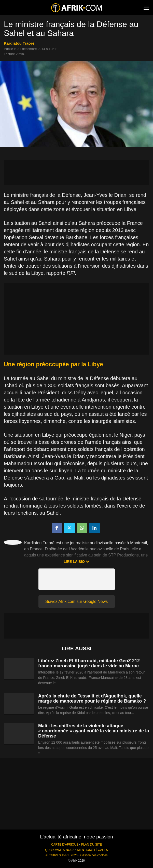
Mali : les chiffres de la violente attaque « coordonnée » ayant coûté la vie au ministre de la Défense (94, 731)
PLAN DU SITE (92, 845)
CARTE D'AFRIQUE (65, 845)
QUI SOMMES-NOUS (60, 850)
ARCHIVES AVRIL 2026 (61, 855)
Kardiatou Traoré (19, 43)
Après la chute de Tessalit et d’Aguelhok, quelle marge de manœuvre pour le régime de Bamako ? (92, 698)
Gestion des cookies (94, 855)
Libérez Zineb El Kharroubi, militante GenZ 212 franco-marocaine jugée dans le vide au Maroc (89, 663)
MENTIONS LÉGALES (93, 850)
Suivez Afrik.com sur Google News (76, 601)
